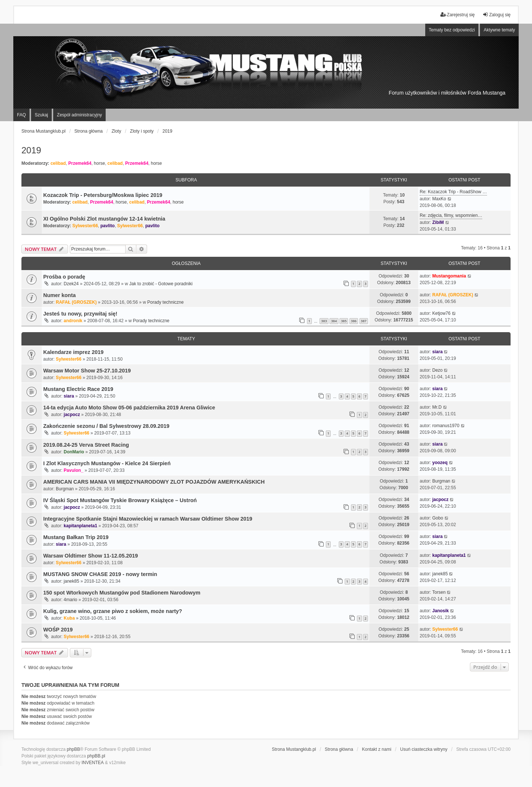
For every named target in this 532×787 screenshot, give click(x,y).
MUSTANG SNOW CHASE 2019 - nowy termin (100, 574)
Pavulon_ (73, 470)
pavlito (108, 226)
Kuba (69, 618)
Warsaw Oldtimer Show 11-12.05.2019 (91, 556)
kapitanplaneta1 (80, 526)
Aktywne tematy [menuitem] (499, 30)
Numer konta (59, 295)
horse (99, 163)
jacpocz (72, 415)
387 (364, 321)
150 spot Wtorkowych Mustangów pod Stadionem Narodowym (122, 593)
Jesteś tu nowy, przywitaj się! (80, 314)
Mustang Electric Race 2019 (78, 389)
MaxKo (439, 199)
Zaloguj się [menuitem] (497, 15)
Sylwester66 (85, 226)
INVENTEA (93, 763)
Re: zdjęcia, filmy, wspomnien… (451, 215)
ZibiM (438, 222)
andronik (73, 321)
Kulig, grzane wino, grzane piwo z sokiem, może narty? (113, 611)
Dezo (437, 370)
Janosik (441, 611)
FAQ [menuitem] (21, 115)
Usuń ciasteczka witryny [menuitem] (424, 749)
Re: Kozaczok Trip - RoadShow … (453, 192)
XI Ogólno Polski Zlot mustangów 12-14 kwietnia (104, 219)
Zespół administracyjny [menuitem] (79, 115)
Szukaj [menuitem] (41, 115)
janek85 (71, 581)
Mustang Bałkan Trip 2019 (76, 537)
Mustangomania (449, 276)
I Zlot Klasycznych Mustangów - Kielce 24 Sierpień (107, 463)
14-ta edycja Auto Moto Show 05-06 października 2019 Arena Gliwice (129, 408)
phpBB (74, 749)
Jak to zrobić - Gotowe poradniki (161, 284)
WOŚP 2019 (58, 630)
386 (354, 321)
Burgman (65, 489)
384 (334, 321)
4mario (70, 600)
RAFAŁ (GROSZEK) (76, 302)
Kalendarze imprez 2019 (73, 352)
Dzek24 (71, 284)
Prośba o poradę (64, 277)
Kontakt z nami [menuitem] (377, 749)
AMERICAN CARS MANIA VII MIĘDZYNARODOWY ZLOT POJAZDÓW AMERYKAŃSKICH (154, 482)
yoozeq (440, 463)
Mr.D (437, 407)
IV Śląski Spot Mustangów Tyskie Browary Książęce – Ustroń (120, 500)
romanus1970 (446, 426)
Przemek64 (80, 163)
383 (324, 321)
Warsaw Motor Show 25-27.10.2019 (87, 371)
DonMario (74, 452)
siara (437, 352)
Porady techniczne (165, 302)
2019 (31, 150)
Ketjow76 (441, 313)
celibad (58, 163)
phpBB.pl (96, 756)
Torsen (439, 592)
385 (344, 321)
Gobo (438, 518)
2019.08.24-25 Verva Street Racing (86, 445)
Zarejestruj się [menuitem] (458, 15)
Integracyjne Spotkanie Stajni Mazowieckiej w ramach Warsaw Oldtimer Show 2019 (148, 519)
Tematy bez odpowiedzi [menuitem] (452, 30)
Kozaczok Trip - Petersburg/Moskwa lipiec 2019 (103, 195)
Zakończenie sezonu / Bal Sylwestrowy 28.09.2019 (106, 426)
